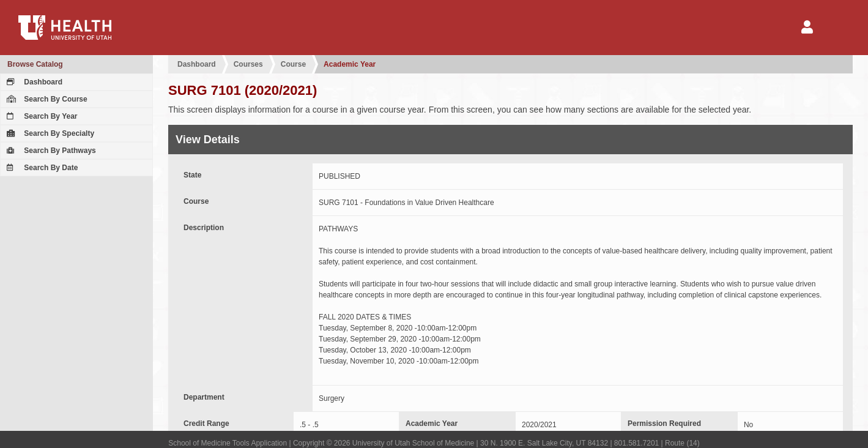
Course (293, 64)
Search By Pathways (50, 151)
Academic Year (350, 64)
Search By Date (41, 168)
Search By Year (41, 116)
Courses (248, 64)
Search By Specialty (49, 133)
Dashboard (33, 82)
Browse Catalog (35, 64)
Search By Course (46, 99)
